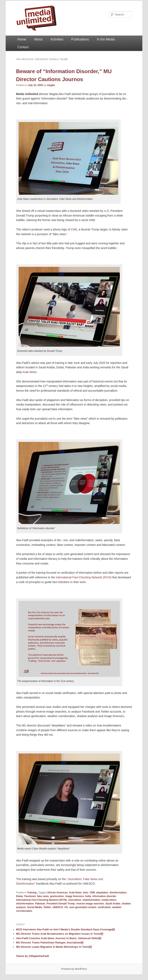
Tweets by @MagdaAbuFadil (33, 956)
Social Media (35, 907)
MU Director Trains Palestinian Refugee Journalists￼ (50, 943)
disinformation (118, 893)
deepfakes (102, 893)
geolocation (57, 896)
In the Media (106, 39)
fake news (43, 896)
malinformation (91, 900)
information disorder (104, 896)
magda (51, 85)
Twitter (47, 907)
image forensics (75, 896)
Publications (80, 39)
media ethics (109, 900)
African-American (57, 893)
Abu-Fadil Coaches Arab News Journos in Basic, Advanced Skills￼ (59, 938)
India (88, 896)
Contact (23, 47)
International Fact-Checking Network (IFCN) (83, 577)
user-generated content (83, 907)
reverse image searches (90, 904)
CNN (74, 229)
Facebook (30, 896)
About (38, 39)
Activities (57, 39)
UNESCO (58, 907)
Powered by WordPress (74, 969)
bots (86, 893)
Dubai (19, 896)
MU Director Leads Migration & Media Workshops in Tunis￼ (54, 947)
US (66, 907)
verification (104, 907)
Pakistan (40, 904)
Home (22, 39)
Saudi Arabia (113, 904)
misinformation (25, 904)
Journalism (75, 900)
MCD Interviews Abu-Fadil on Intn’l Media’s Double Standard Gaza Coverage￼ (65, 929)
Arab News (30, 372)
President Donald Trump (61, 904)
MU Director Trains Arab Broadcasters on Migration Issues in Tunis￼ (60, 934)
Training (32, 893)
